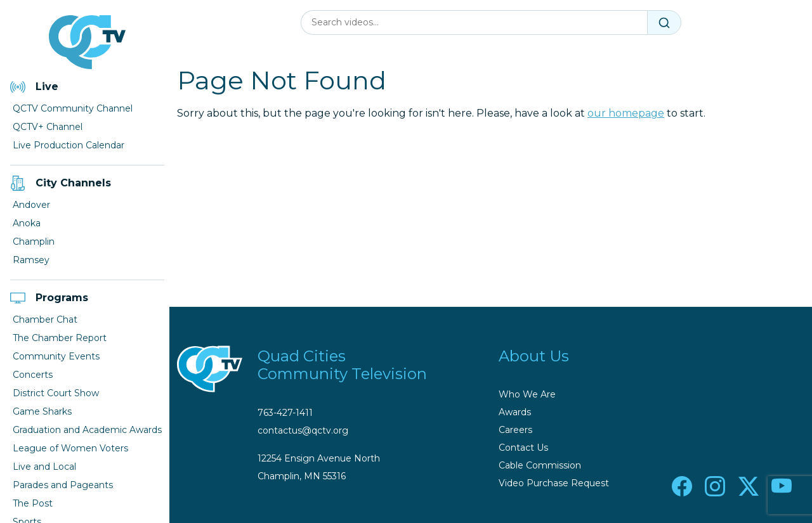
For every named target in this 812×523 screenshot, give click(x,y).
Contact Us (523, 448)
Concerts (33, 375)
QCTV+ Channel (48, 127)
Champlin (34, 242)
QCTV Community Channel (73, 108)
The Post (33, 503)
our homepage (626, 113)
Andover (31, 205)
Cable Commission (540, 465)
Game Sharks (42, 411)
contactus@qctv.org (303, 430)
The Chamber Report (60, 338)
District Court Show (56, 393)
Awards (515, 412)
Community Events (56, 356)
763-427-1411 (285, 413)
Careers (515, 430)
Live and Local (44, 467)
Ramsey (31, 260)
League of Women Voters (70, 448)
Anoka (27, 223)
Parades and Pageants (63, 485)
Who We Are (527, 394)
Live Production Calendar (69, 145)
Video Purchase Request (554, 483)
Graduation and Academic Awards (87, 430)
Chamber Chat (45, 320)
